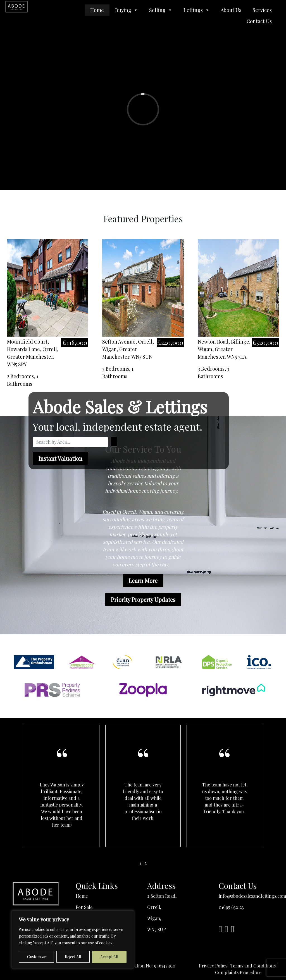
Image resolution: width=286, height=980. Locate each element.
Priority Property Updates (143, 599)
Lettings (196, 10)
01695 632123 (231, 907)
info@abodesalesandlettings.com (252, 896)
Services (262, 10)
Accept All (109, 957)
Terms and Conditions (253, 966)
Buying (127, 10)
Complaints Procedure (238, 972)
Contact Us (259, 21)
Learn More (143, 580)
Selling (161, 10)
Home (97, 10)
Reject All (73, 957)
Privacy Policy (213, 966)
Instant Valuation (60, 458)
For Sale (84, 907)
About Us (231, 10)
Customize (36, 957)
